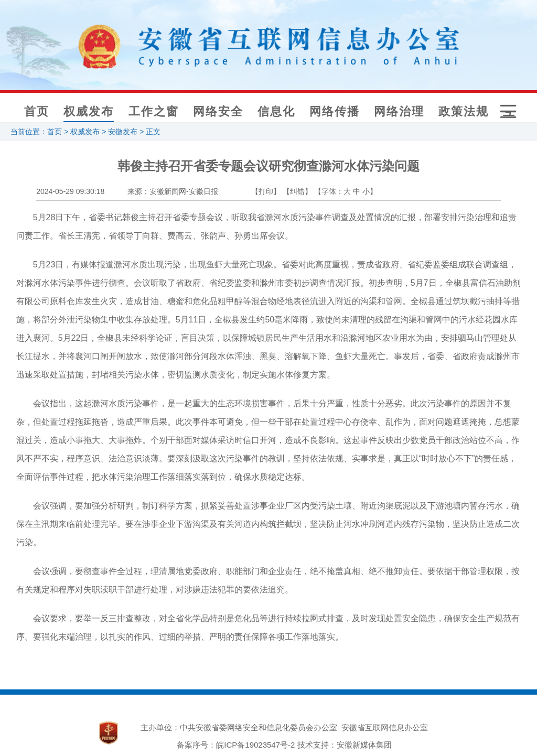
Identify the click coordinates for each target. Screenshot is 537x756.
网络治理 (399, 111)
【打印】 (266, 191)
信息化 (276, 111)
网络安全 (218, 111)
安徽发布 (123, 132)
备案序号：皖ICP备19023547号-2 (236, 745)
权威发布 (89, 111)
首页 (37, 111)
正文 (153, 132)
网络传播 (335, 111)
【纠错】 (297, 191)
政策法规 (464, 111)
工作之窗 (154, 111)
